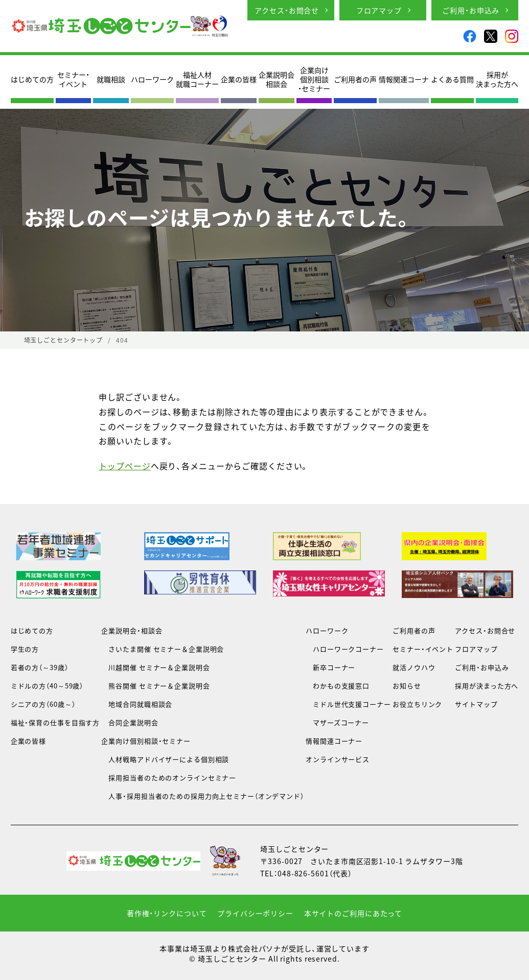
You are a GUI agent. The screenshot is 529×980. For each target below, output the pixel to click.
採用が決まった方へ (497, 79)
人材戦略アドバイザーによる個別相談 (165, 759)
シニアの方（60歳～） (43, 704)
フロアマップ (379, 10)
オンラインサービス (338, 759)
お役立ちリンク (417, 704)
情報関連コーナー (334, 741)
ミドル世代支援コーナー (348, 704)
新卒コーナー (330, 667)
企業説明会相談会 (277, 79)
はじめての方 (32, 79)
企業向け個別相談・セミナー (314, 79)
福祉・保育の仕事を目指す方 (55, 722)
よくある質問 (452, 79)
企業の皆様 (239, 79)
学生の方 (25, 649)
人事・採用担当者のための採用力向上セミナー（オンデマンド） (202, 796)
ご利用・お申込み (471, 10)
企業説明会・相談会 (132, 630)
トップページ (124, 466)
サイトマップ (476, 704)
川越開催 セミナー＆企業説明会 (155, 667)
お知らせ (407, 686)
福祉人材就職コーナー (197, 79)
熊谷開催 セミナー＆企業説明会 (155, 686)
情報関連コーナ (404, 79)
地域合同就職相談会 (137, 704)
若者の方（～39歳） (40, 667)
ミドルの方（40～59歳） (47, 686)
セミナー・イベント (73, 79)
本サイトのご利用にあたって (353, 913)
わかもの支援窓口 (338, 686)
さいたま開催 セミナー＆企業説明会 (163, 649)
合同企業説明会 (130, 722)
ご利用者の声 (355, 79)
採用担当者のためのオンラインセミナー (169, 778)
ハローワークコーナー (345, 649)
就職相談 (111, 79)
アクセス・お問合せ (287, 10)
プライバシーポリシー (255, 913)
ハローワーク (152, 79)
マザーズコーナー (337, 722)
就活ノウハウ (414, 667)
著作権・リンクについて (167, 913)
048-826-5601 (303, 873)
